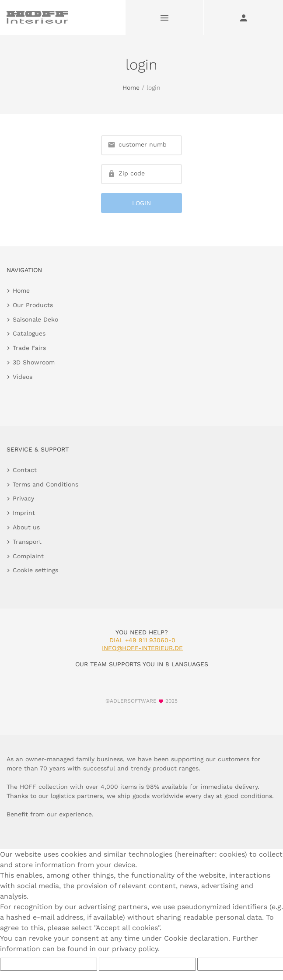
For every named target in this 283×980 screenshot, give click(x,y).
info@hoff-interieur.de (142, 648)
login (142, 203)
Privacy (23, 498)
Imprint (24, 513)
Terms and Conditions (45, 484)
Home (131, 87)
